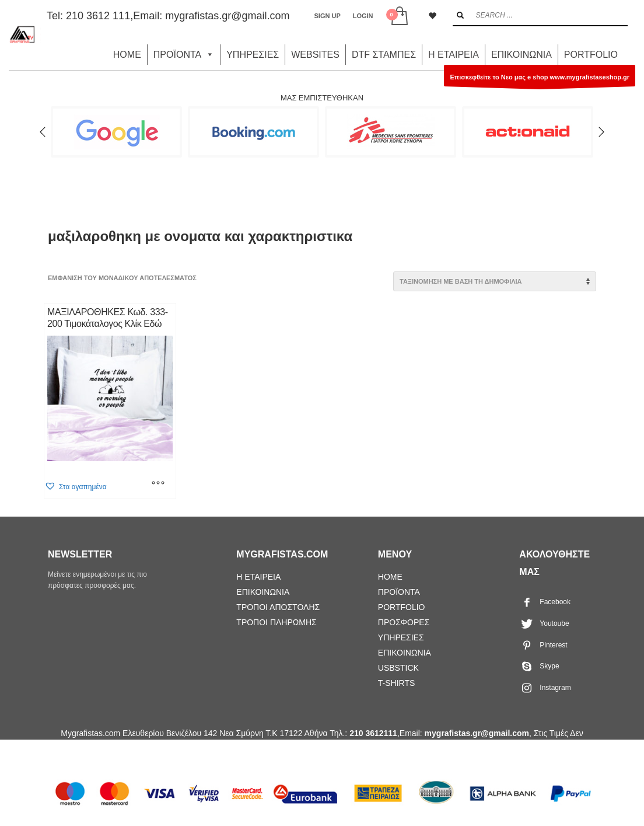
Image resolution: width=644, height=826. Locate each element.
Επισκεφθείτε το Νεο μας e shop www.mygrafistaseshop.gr (540, 80)
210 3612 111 (98, 16)
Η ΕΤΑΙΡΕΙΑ (454, 55)
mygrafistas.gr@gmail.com (227, 16)
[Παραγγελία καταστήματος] (495, 281)
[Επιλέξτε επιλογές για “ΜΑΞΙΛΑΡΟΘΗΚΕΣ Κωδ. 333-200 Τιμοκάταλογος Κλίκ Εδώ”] (158, 484)
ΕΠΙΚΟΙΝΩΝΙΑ (521, 55)
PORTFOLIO (591, 55)
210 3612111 (373, 733)
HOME (127, 55)
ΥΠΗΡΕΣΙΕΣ (253, 55)
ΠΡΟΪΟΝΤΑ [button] (184, 55)
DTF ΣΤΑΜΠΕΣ (384, 55)
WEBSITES (315, 55)
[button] (76, 487)
